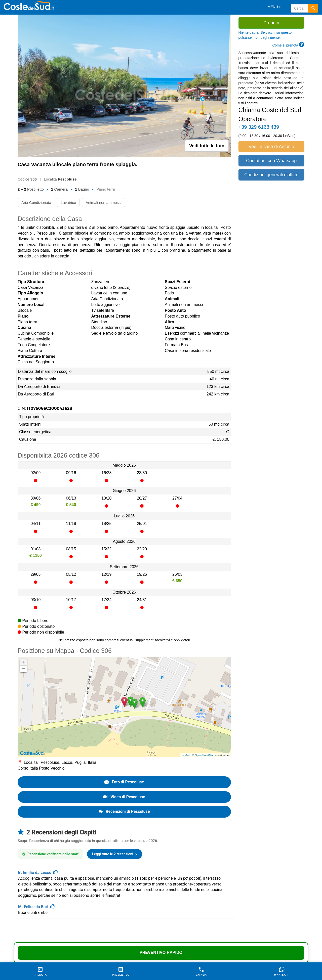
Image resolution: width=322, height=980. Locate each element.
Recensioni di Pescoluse (124, 811)
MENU (274, 7)
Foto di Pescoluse (124, 782)
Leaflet (186, 755)
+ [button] (24, 662)
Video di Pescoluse (124, 797)
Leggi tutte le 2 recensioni (115, 854)
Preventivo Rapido (161, 952)
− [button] (24, 669)
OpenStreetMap (205, 755)
